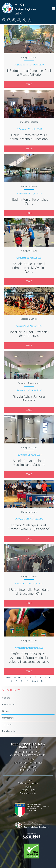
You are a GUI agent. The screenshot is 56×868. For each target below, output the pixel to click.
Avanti (35, 681)
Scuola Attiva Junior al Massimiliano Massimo (29, 463)
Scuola (6, 711)
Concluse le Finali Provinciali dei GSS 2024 (29, 334)
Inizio (8, 678)
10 (27, 681)
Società (6, 698)
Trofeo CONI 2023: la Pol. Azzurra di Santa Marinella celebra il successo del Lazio (29, 658)
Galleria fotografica (28, 783)
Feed (28, 787)
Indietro (18, 678)
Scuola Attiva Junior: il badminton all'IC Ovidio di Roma (29, 268)
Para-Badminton (10, 731)
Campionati (8, 718)
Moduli (28, 780)
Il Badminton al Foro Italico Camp (29, 202)
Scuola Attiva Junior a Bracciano (29, 398)
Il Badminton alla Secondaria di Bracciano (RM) (29, 592)
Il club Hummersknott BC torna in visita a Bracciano (29, 137)
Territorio (7, 725)
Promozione (8, 704)
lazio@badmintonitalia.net (28, 763)
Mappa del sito (28, 793)
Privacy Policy (28, 790)
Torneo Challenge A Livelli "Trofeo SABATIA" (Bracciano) (29, 527)
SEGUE (29, 84)
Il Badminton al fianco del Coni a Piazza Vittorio (29, 73)
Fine (43, 681)
